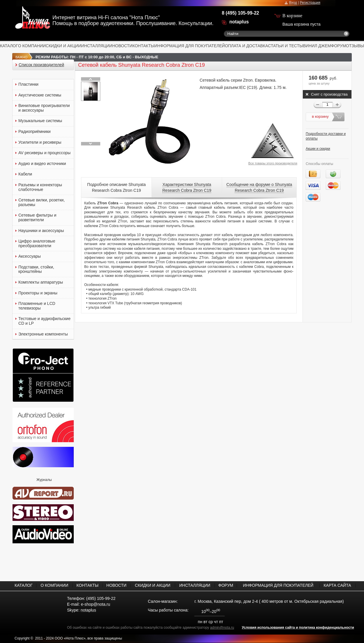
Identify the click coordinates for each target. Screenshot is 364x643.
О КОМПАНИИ (32, 46)
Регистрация (310, 3)
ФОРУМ (338, 46)
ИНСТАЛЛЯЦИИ (97, 46)
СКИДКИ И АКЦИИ (64, 46)
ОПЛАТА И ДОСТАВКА (247, 46)
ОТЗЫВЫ (355, 46)
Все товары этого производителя (273, 163)
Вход (293, 3)
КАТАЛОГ (9, 46)
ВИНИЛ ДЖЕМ (317, 46)
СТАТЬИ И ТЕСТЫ (286, 46)
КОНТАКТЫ (143, 46)
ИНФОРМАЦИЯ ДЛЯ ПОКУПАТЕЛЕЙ (190, 46)
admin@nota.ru (222, 628)
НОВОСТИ (122, 46)
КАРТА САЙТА (337, 585)
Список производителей (41, 65)
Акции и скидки (318, 149)
